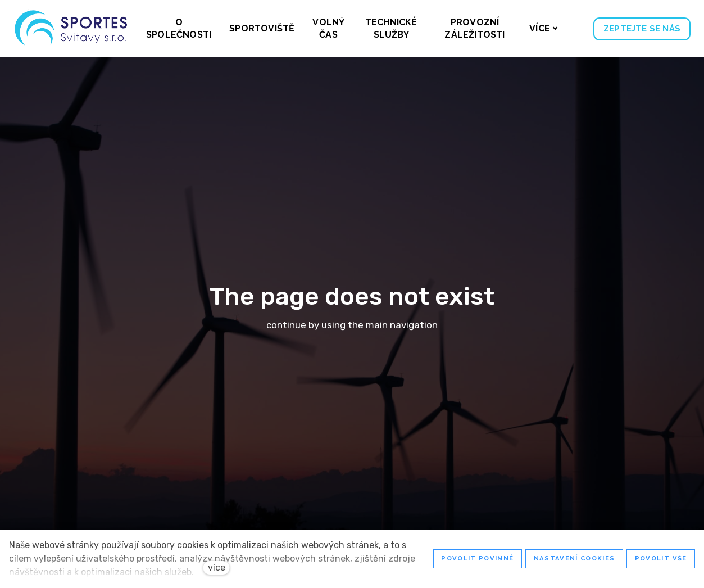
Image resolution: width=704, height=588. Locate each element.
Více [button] (544, 28)
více (217, 567)
